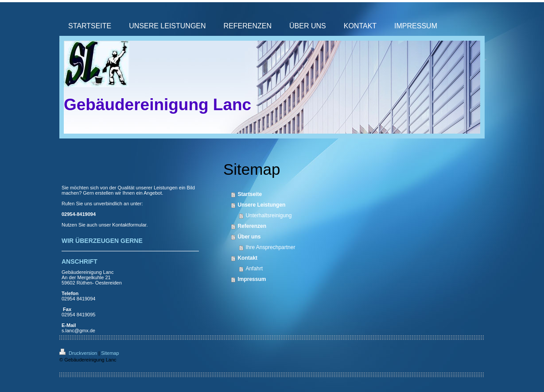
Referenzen (252, 226)
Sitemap (110, 353)
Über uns (249, 237)
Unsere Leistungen (261, 205)
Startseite (250, 194)
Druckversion (79, 353)
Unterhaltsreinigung (268, 215)
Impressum (252, 279)
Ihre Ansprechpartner (270, 247)
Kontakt (247, 258)
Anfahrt (254, 269)
